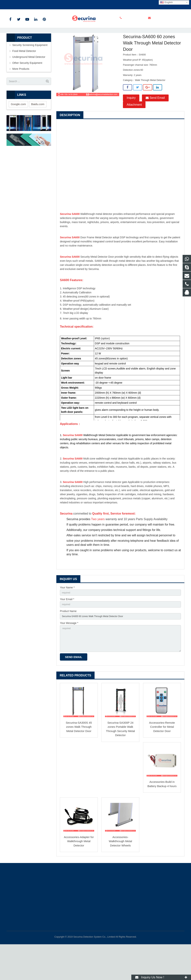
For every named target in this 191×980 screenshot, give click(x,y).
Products (40, 51)
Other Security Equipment (27, 90)
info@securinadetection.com (55, 4)
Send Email (155, 125)
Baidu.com (38, 131)
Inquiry (131, 125)
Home (27, 51)
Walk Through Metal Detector (100, 51)
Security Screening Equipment (64, 51)
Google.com (18, 131)
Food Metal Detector (24, 79)
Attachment (134, 133)
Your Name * (67, 616)
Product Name (68, 641)
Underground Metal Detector (29, 84)
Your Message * (69, 654)
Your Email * (67, 628)
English (166, 2)
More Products (21, 96)
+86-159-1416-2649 (21, 4)
